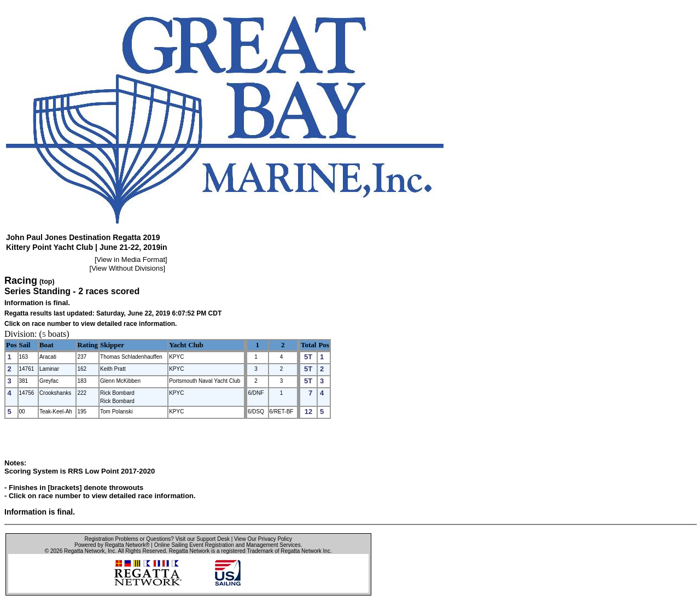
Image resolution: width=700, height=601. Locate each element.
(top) (47, 282)
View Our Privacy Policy (263, 539)
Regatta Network (84, 551)
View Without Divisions (127, 268)
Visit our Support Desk (203, 539)
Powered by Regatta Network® (112, 545)
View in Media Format (131, 259)
